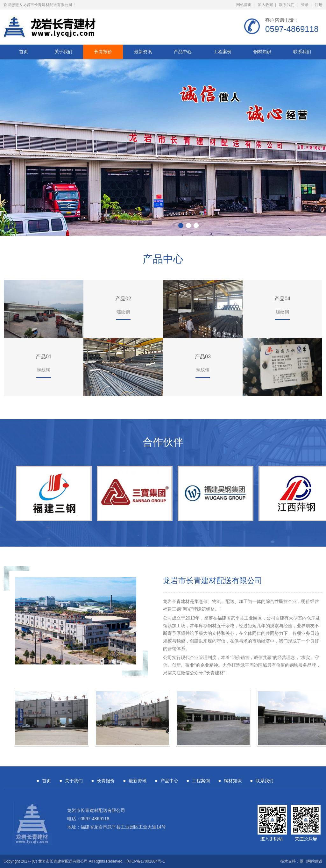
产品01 (44, 357)
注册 (319, 5)
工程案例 (223, 52)
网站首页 (244, 5)
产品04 (282, 299)
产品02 (123, 299)
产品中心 (183, 52)
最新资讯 (143, 52)
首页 (24, 52)
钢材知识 (262, 52)
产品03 (203, 357)
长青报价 (103, 52)
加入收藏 (266, 5)
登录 (305, 5)
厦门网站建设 (311, 861)
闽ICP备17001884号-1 (146, 861)
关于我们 (63, 52)
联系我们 (287, 5)
